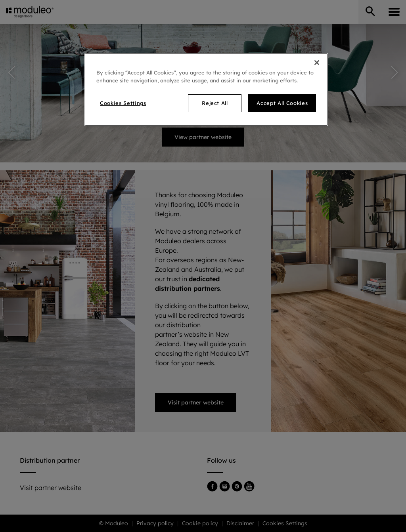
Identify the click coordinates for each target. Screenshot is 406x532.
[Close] (317, 63)
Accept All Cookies (282, 103)
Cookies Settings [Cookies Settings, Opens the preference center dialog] (123, 103)
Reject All (215, 103)
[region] (206, 89)
